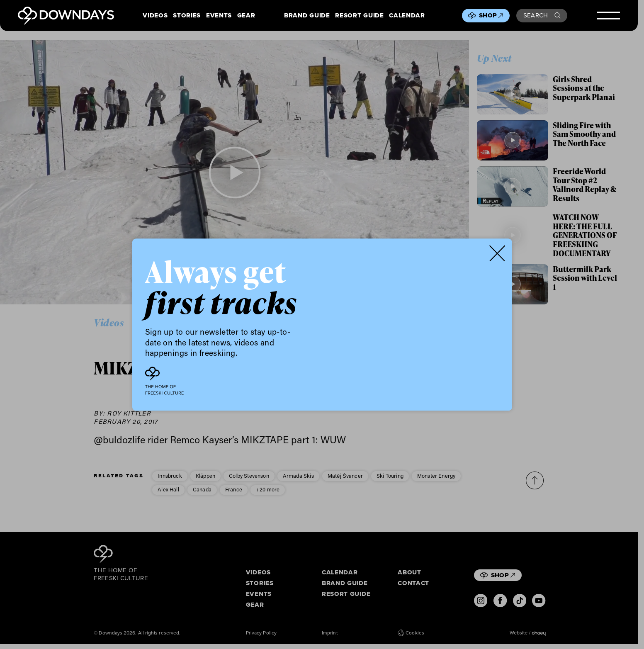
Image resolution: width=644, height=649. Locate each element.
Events (219, 16)
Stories (187, 16)
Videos (155, 16)
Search (542, 15)
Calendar (407, 16)
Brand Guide (307, 16)
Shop (491, 15)
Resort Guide (359, 16)
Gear (246, 16)
